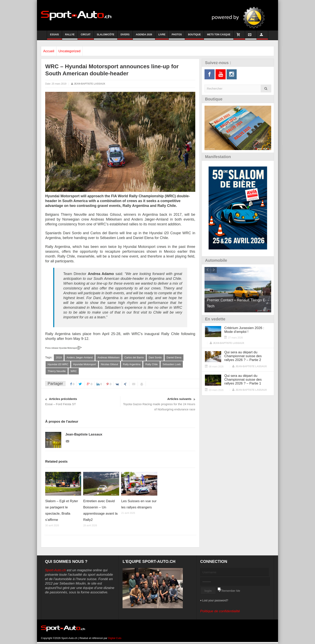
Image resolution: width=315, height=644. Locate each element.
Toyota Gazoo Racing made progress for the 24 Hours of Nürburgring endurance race (158, 404)
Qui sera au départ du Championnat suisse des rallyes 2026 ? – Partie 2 (243, 356)
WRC (74, 372)
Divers (125, 36)
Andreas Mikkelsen (108, 357)
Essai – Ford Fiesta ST (83, 402)
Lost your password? (215, 601)
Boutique (194, 36)
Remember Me (231, 591)
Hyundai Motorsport (84, 364)
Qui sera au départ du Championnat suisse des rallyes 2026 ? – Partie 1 (243, 380)
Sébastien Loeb (172, 364)
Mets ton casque (219, 36)
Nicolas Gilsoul (109, 364)
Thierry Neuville (57, 372)
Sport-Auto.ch (55, 571)
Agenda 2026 (144, 36)
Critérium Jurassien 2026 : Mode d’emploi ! (244, 330)
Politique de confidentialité (220, 612)
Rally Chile (151, 364)
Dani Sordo (155, 357)
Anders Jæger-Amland (80, 357)
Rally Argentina (132, 364)
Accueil (51, 51)
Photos (177, 36)
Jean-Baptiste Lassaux (90, 84)
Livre (162, 36)
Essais (54, 36)
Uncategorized (76, 51)
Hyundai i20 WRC (58, 364)
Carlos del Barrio (134, 357)
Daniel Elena (174, 357)
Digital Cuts (115, 639)
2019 (59, 357)
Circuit (86, 36)
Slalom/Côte (106, 36)
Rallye (70, 36)
